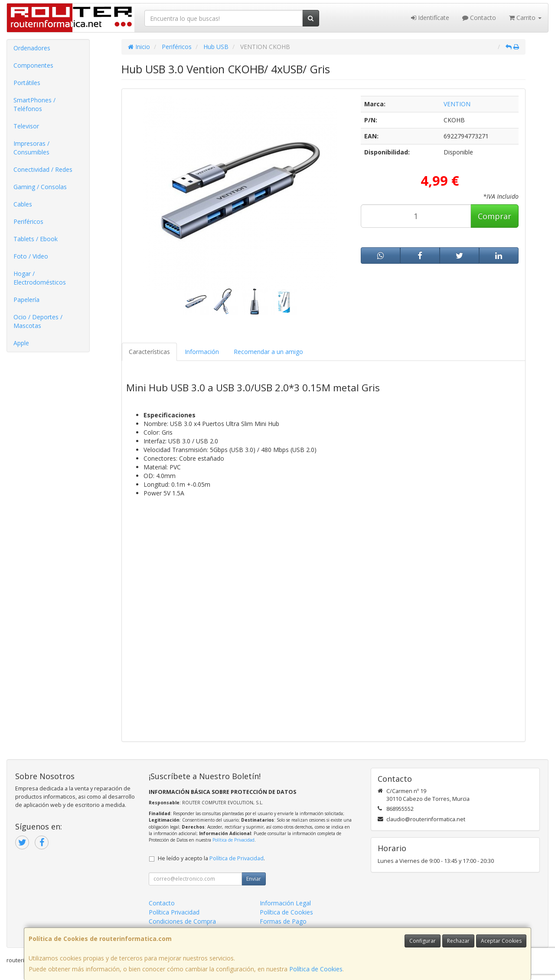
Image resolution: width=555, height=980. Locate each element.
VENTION (457, 104)
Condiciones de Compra (182, 921)
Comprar (495, 216)
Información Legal (285, 903)
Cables (23, 204)
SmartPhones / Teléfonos (34, 104)
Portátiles (27, 83)
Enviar (254, 879)
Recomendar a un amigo (268, 352)
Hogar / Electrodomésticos (40, 278)
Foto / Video (31, 256)
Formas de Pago (283, 921)
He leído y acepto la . (211, 858)
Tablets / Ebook (36, 239)
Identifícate (430, 18)
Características (149, 352)
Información (202, 352)
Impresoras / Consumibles (31, 148)
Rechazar (458, 941)
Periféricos (28, 221)
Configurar (423, 941)
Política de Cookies (316, 969)
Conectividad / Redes (43, 169)
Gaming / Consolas (40, 187)
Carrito (525, 18)
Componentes (33, 65)
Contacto (479, 18)
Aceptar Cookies (501, 941)
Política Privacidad (174, 912)
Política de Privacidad (233, 840)
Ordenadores (32, 48)
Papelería (26, 300)
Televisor (26, 126)
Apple (21, 343)
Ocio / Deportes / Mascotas (38, 321)
